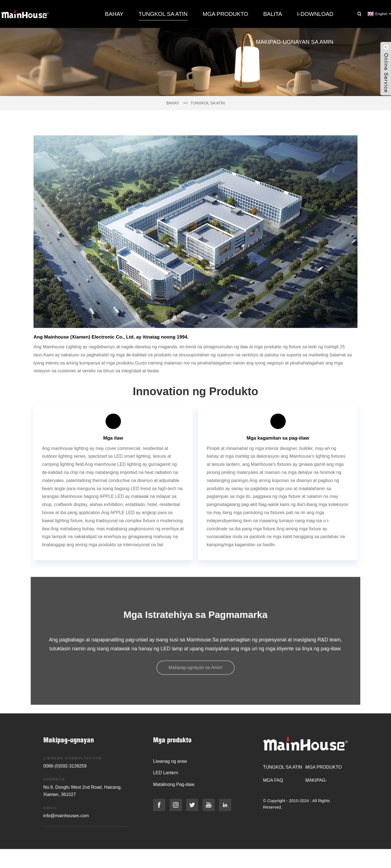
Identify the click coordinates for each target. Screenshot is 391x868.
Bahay (114, 14)
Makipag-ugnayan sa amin (295, 42)
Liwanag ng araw (170, 761)
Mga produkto (226, 14)
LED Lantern (166, 773)
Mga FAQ (273, 780)
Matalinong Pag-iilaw (174, 784)
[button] (195, 668)
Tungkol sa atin (163, 14)
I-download (315, 14)
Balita (272, 14)
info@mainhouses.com (66, 816)
